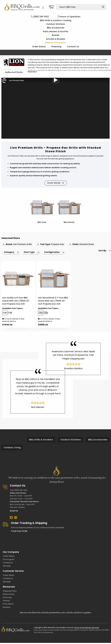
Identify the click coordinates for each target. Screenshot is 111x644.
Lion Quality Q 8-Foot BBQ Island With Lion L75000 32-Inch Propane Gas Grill (16, 302)
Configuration (55, 253)
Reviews (7, 608)
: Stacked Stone (82, 244)
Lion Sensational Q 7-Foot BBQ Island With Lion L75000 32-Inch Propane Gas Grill (53, 302)
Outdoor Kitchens (56, 24)
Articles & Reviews (56, 39)
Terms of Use (79, 629)
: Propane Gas (51, 244)
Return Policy (9, 595)
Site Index (95, 629)
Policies (6, 602)
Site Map (7, 567)
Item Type (31, 253)
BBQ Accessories (56, 28)
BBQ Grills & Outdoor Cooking (56, 20)
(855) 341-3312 (40, 17)
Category (10, 253)
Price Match (8, 605)
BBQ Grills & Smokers (41, 441)
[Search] (103, 7)
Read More (32, 72)
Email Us (14, 512)
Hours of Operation (69, 17)
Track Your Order (19, 532)
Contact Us (73, 47)
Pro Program (9, 561)
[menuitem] (11, 253)
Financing (56, 47)
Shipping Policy (10, 592)
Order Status (39, 47)
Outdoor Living (12, 449)
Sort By (97, 253)
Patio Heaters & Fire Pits (56, 31)
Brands (56, 35)
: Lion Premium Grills (17, 244)
